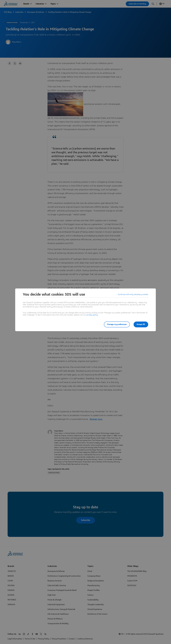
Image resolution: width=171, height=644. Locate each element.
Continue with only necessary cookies (133, 294)
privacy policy (92, 315)
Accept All (141, 324)
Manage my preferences (117, 324)
